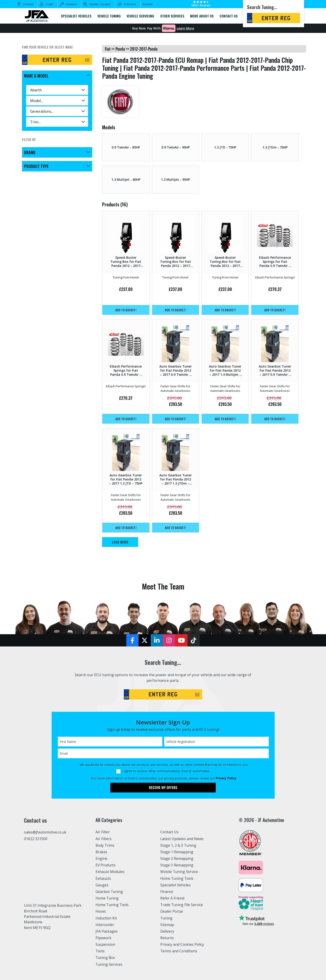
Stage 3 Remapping (177, 865)
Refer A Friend (173, 898)
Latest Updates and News (182, 839)
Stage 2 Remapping (177, 858)
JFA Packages (107, 931)
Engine (102, 858)
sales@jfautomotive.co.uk (46, 832)
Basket (147, 4)
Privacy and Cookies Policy (183, 944)
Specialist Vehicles (176, 885)
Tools (100, 951)
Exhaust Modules (110, 872)
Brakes (102, 852)
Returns (167, 938)
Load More (120, 542)
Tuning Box (106, 958)
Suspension (106, 944)
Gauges (102, 885)
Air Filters (104, 839)
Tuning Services (109, 964)
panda (120, 49)
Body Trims (105, 845)
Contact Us (170, 832)
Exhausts (103, 878)
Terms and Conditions (179, 951)
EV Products (106, 865)
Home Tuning (107, 898)
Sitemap (167, 925)
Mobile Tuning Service (180, 872)
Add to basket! (126, 310)
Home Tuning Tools (113, 905)
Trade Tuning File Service (182, 905)
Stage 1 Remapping (177, 852)
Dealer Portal (172, 911)
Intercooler (105, 925)
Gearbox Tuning (110, 892)
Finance (167, 892)
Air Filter (103, 832)
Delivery (167, 931)
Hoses (101, 911)
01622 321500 (36, 839)
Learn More (185, 28)
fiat (108, 49)
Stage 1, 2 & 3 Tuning (179, 845)
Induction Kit (107, 918)
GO (87, 60)
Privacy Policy (226, 778)
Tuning (167, 918)
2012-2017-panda (144, 49)
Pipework (104, 938)
